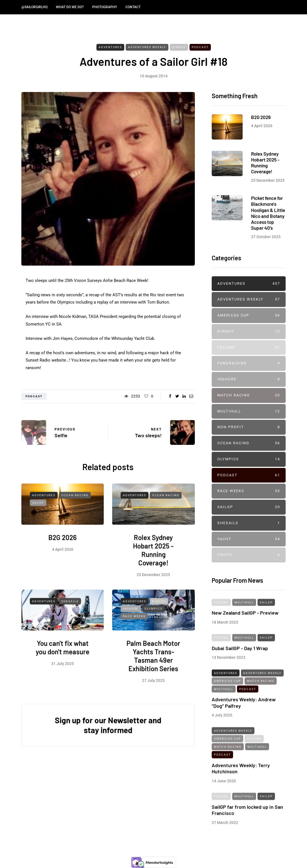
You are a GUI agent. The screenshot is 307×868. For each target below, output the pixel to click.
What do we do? (70, 7)
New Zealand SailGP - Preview (245, 624)
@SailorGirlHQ (34, 7)
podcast (34, 396)
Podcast (200, 47)
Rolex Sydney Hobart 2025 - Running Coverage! (153, 562)
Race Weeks (134, 628)
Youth (249, 555)
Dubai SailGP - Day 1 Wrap (240, 660)
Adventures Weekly (147, 47)
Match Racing (249, 395)
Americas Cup (249, 316)
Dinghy (179, 47)
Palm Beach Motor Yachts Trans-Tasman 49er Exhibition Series (153, 668)
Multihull (249, 411)
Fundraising (249, 363)
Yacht (38, 514)
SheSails (70, 613)
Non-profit (249, 427)
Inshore (131, 620)
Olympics (153, 620)
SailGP (249, 507)
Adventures (110, 47)
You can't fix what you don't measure (63, 659)
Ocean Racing (75, 507)
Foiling (249, 348)
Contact (133, 7)
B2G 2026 (63, 549)
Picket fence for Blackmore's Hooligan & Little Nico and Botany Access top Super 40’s (268, 225)
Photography (105, 7)
